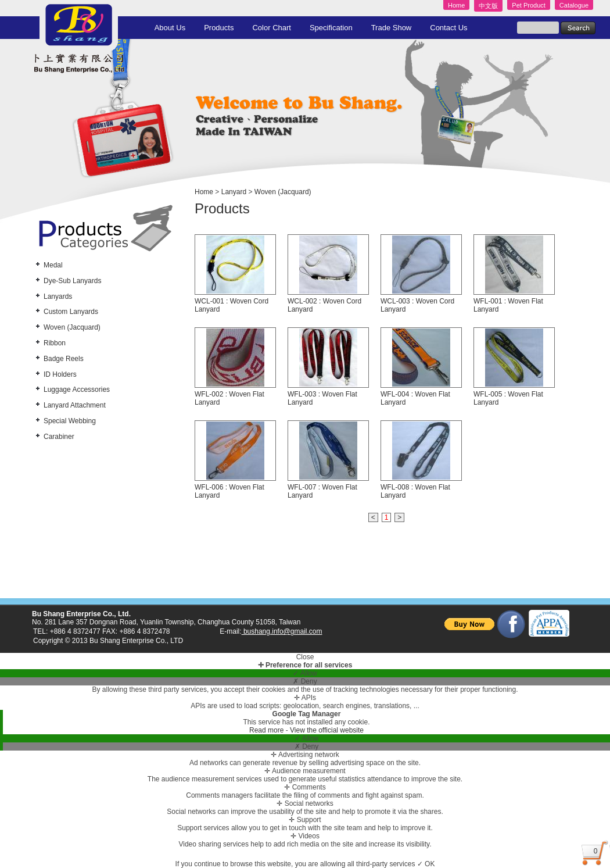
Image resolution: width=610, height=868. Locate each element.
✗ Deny (305, 681)
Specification (331, 28)
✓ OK (426, 864)
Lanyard (234, 192)
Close (305, 657)
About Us (170, 28)
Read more (268, 730)
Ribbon (55, 343)
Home (456, 5)
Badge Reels (64, 359)
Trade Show (392, 28)
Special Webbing (70, 421)
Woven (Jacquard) (72, 327)
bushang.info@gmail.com (282, 631)
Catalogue (574, 5)
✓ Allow (305, 673)
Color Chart (271, 28)
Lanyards (58, 297)
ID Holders (60, 374)
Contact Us (448, 28)
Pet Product (528, 5)
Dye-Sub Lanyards (72, 281)
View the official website (327, 730)
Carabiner (59, 437)
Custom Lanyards (71, 312)
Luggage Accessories (77, 390)
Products (219, 28)
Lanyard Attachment (75, 405)
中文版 (488, 6)
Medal (53, 265)
